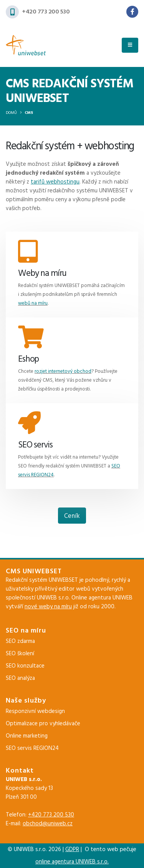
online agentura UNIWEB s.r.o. (72, 862)
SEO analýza (20, 678)
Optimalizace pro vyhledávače (43, 724)
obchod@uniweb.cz (48, 824)
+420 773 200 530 (46, 12)
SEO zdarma (20, 641)
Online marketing (27, 736)
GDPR (72, 850)
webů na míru (33, 303)
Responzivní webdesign (35, 711)
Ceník (72, 516)
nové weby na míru (48, 607)
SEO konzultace (25, 666)
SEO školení (20, 654)
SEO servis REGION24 (32, 748)
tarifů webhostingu (55, 182)
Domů (11, 113)
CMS (29, 113)
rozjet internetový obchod (63, 371)
